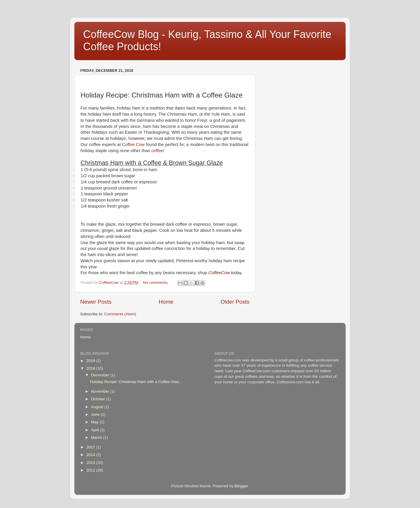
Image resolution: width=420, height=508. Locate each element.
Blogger (241, 486)
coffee (157, 151)
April (96, 430)
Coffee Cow (133, 145)
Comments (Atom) (120, 314)
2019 (91, 361)
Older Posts (235, 302)
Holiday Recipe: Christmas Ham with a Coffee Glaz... (136, 382)
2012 (91, 470)
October (99, 399)
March (97, 437)
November (101, 391)
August (98, 407)
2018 (91, 368)
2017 (91, 447)
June (96, 414)
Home (166, 302)
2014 (91, 455)
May (95, 422)
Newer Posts (96, 302)
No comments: (156, 282)
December (101, 375)
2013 (91, 463)
